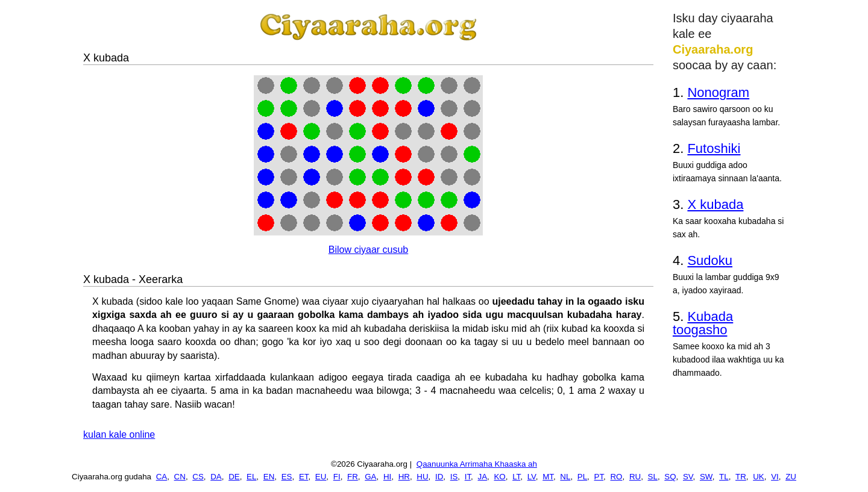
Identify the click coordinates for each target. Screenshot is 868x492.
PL (582, 477)
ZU (791, 477)
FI (337, 477)
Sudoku (710, 260)
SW (706, 477)
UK (759, 477)
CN (180, 477)
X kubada (715, 204)
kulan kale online (119, 434)
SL (653, 477)
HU (422, 477)
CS (198, 477)
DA (216, 477)
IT (468, 477)
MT (548, 477)
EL (251, 477)
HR (404, 477)
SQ (670, 477)
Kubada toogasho (703, 323)
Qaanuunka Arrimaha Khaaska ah (477, 464)
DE (234, 477)
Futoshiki (714, 148)
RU (635, 477)
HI (387, 477)
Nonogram (718, 92)
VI (775, 477)
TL (724, 477)
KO (499, 477)
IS (454, 477)
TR (741, 477)
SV (688, 477)
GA (370, 477)
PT (599, 477)
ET (304, 477)
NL (565, 477)
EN (269, 477)
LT (516, 477)
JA (483, 477)
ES (287, 477)
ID (439, 477)
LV (532, 477)
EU (321, 477)
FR (353, 477)
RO (616, 477)
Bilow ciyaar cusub (369, 250)
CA (162, 477)
